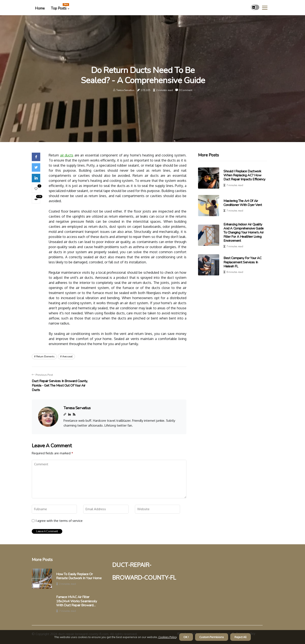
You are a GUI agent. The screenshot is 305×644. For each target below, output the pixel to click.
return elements (45, 357)
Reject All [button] (241, 637)
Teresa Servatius (125, 90)
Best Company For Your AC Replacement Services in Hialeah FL (242, 262)
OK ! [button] (186, 637)
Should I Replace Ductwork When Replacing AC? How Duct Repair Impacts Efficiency (244, 175)
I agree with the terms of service (59, 521)
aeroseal (67, 357)
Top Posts (60, 7)
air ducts (67, 155)
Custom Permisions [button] (212, 637)
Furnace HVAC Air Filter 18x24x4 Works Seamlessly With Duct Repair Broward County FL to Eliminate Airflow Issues (78, 601)
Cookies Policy (167, 637)
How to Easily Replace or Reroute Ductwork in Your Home (79, 576)
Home (40, 8)
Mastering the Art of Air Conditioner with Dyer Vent (243, 203)
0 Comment (186, 90)
